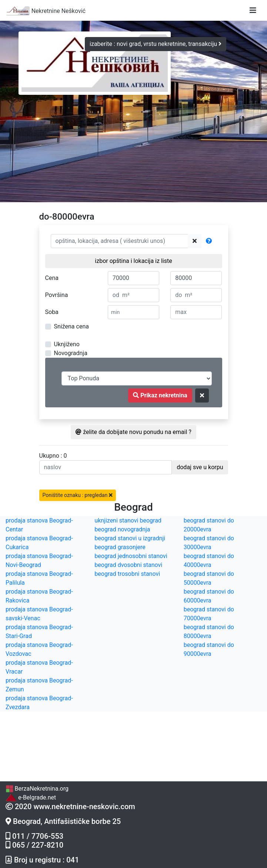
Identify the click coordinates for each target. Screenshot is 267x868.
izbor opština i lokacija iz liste (133, 261)
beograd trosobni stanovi (127, 574)
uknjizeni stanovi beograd (128, 520)
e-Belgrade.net (31, 797)
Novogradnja (71, 353)
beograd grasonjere (120, 547)
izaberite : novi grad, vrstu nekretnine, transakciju (156, 44)
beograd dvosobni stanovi (128, 565)
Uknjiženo (67, 344)
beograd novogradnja (122, 529)
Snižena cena (71, 326)
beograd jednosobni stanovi (131, 556)
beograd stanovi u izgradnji (130, 538)
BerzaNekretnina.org (37, 789)
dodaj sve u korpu (200, 467)
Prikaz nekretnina (160, 395)
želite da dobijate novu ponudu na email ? (133, 432)
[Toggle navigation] (253, 10)
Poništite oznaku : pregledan (78, 495)
